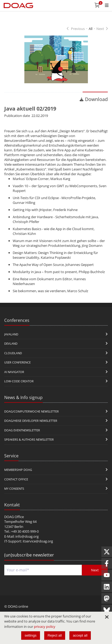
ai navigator (14, 372)
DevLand (11, 343)
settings (31, 635)
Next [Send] (95, 570)
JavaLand (11, 334)
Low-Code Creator (19, 381)
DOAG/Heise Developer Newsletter (31, 421)
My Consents (14, 489)
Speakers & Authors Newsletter (29, 439)
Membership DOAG (18, 470)
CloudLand (13, 353)
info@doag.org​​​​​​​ (27, 536)
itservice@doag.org (38, 541)
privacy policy (45, 627)
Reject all (55, 635)
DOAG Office (14, 517)
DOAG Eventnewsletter (22, 430)
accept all (80, 635)
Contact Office (16, 479)
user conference (17, 362)
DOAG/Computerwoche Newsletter (32, 411)
